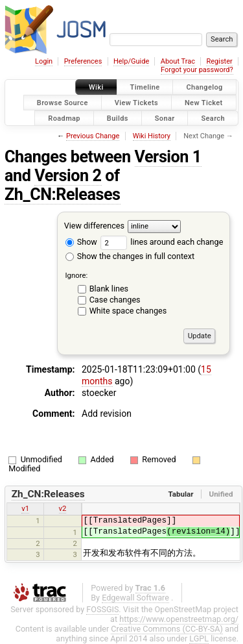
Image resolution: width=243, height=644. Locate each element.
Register (219, 61)
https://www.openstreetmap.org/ (179, 619)
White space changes (128, 311)
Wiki (96, 87)
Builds (118, 118)
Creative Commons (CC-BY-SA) (167, 629)
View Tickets (136, 102)
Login (44, 61)
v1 (25, 508)
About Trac (178, 61)
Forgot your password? (197, 70)
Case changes (115, 300)
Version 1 (168, 157)
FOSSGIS (102, 609)
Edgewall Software (135, 598)
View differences (94, 226)
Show (81, 242)
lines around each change (162, 242)
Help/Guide (131, 61)
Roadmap (64, 118)
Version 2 (68, 176)
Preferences (83, 61)
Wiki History (152, 136)
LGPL (199, 638)
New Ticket (204, 102)
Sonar (165, 118)
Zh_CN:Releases (63, 194)
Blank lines (109, 289)
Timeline (145, 87)
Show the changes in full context (130, 256)
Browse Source (63, 102)
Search (213, 118)
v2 (63, 508)
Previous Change (93, 136)
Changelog (204, 87)
